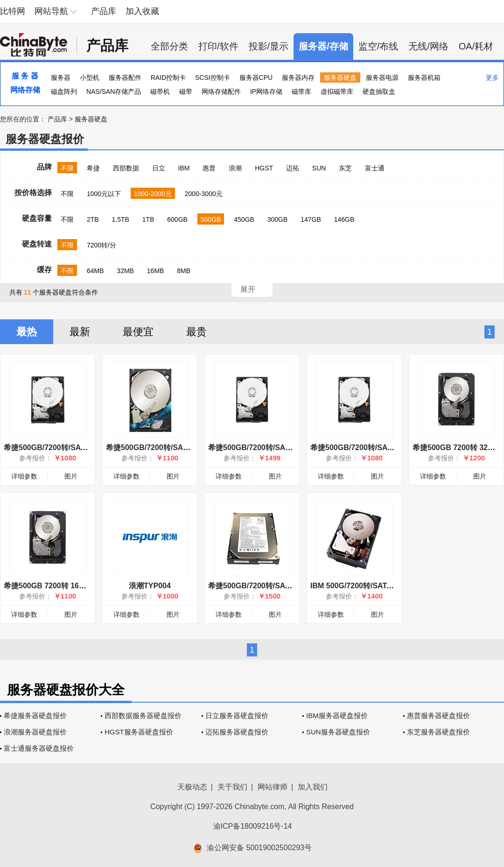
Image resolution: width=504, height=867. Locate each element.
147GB (311, 219)
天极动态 (192, 787)
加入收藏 (142, 11)
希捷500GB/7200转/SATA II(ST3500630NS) (281, 586)
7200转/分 (101, 245)
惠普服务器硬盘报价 (438, 715)
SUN (319, 168)
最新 (80, 332)
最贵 (196, 332)
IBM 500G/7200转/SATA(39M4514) (369, 586)
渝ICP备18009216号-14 (253, 826)
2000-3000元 (204, 194)
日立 (159, 168)
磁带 (186, 92)
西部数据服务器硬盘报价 (143, 715)
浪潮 (235, 168)
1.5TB (120, 219)
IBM (184, 168)
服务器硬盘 (340, 78)
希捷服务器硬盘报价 (35, 715)
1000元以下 (104, 194)
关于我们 (232, 787)
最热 (27, 332)
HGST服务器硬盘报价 (139, 732)
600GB (177, 219)
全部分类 (169, 46)
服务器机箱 (424, 78)
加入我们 (313, 787)
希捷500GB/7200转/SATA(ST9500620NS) (74, 448)
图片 (71, 476)
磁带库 (301, 92)
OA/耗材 (476, 46)
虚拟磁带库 (337, 92)
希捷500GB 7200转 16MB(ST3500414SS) (74, 586)
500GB (211, 219)
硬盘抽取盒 (379, 92)
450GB (244, 219)
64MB (95, 271)
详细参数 (24, 476)
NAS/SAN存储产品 (114, 92)
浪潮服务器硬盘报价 (35, 732)
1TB (148, 219)
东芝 (345, 168)
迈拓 (293, 168)
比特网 (13, 11)
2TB (93, 219)
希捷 (93, 168)
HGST (264, 168)
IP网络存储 (266, 92)
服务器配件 (125, 78)
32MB (125, 271)
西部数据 (126, 168)
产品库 (104, 11)
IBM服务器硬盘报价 (337, 715)
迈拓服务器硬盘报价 (237, 732)
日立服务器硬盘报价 (237, 715)
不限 (67, 168)
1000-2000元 (153, 194)
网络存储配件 (221, 92)
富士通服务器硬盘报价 (39, 748)
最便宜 (138, 332)
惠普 (209, 168)
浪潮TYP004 (150, 586)
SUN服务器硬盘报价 (338, 732)
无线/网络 (428, 46)
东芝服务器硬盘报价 (438, 732)
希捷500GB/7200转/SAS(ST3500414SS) (174, 448)
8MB (184, 271)
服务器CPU (256, 78)
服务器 (61, 78)
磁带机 (160, 92)
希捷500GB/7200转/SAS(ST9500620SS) (276, 448)
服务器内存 (298, 78)
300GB (278, 219)
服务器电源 (382, 78)
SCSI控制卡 (213, 78)
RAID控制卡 (168, 78)
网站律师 (273, 787)
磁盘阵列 (64, 92)
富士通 (375, 168)
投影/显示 (269, 46)
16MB (156, 271)
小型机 (90, 78)
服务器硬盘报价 (45, 139)
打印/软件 (218, 46)
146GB (344, 219)
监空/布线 (378, 46)
